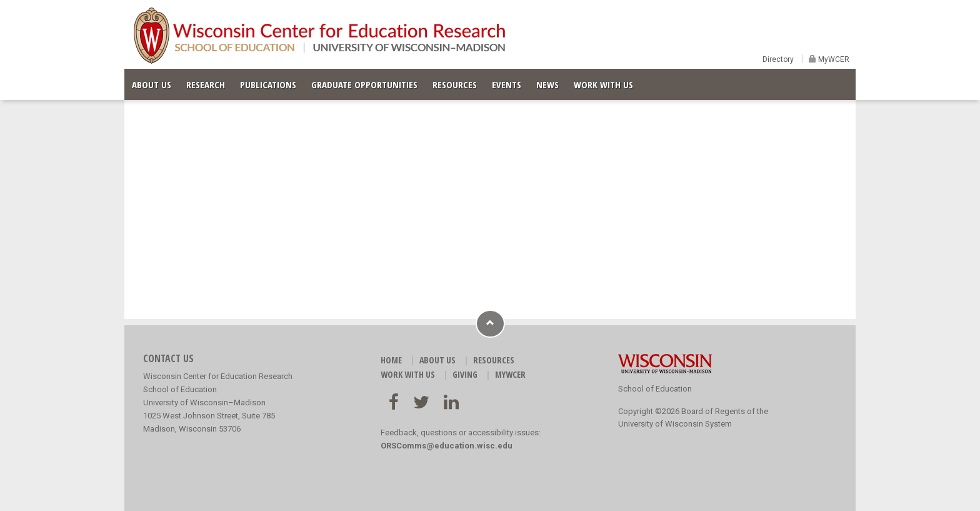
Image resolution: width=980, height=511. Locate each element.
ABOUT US (152, 84)
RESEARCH (206, 84)
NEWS (547, 84)
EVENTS (507, 84)
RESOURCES (455, 84)
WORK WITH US (603, 84)
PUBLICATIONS (268, 84)
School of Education (655, 389)
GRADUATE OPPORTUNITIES (364, 84)
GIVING (465, 374)
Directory (778, 59)
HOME (391, 360)
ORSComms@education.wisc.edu (447, 446)
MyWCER (833, 59)
